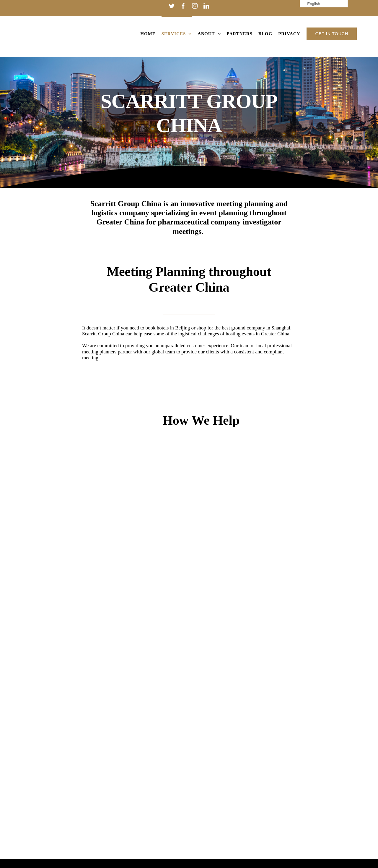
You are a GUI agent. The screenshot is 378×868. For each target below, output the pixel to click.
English (311, 4)
